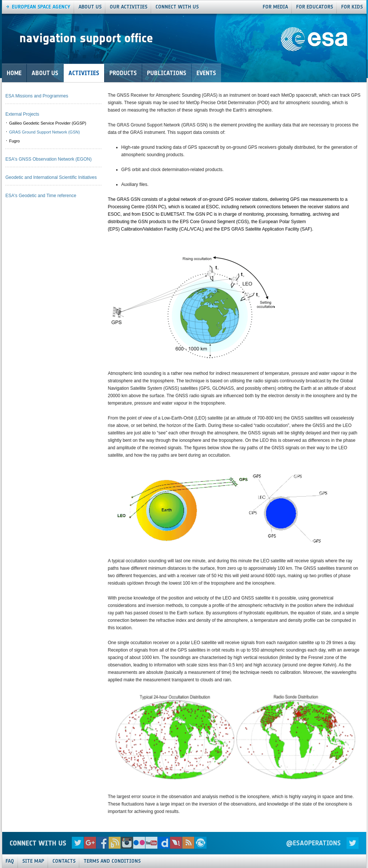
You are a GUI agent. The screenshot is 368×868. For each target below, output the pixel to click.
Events (206, 73)
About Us (45, 73)
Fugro (15, 141)
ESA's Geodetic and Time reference (41, 196)
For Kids (352, 7)
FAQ (10, 861)
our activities (129, 7)
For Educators (315, 7)
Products (123, 73)
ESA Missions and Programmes (37, 96)
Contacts (64, 861)
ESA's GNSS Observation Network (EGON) (49, 159)
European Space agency (41, 7)
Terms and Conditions (112, 861)
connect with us (177, 7)
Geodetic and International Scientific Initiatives (51, 177)
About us (90, 7)
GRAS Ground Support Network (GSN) (45, 132)
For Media (275, 7)
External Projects (23, 114)
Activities (84, 73)
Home (14, 73)
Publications (167, 73)
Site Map (33, 861)
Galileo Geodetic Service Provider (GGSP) (48, 123)
